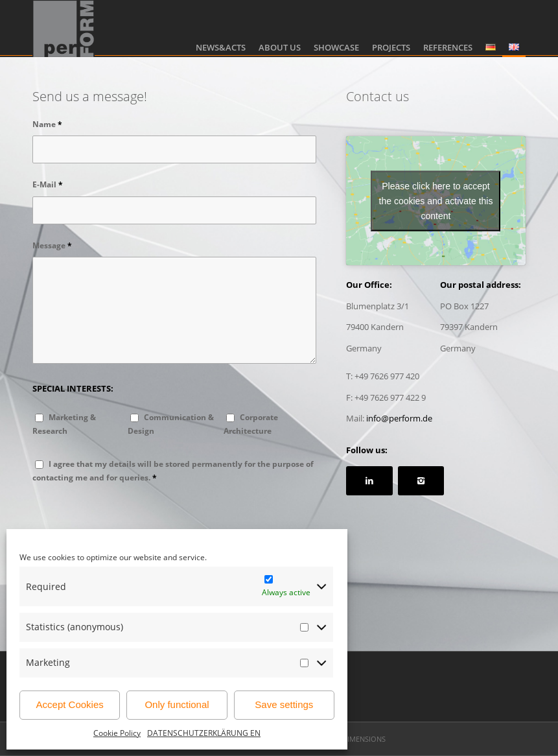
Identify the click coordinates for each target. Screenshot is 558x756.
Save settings (284, 704)
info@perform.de (399, 418)
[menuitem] (221, 29)
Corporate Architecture (251, 424)
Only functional (177, 704)
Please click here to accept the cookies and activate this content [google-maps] (436, 200)
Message (52, 245)
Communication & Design (171, 424)
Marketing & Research (64, 424)
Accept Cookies (70, 704)
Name (47, 124)
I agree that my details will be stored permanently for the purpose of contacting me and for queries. (173, 471)
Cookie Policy (117, 733)
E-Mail (48, 184)
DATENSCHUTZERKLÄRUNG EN (204, 733)
